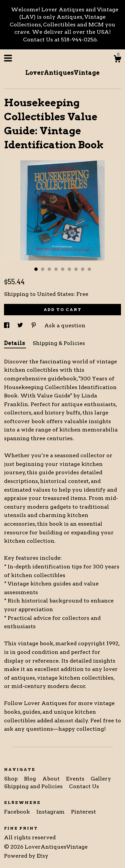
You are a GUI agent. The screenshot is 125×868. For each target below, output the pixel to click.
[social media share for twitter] (21, 325)
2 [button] (43, 269)
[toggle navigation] (8, 58)
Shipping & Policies (59, 343)
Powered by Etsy (26, 856)
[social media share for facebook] (7, 325)
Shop (11, 779)
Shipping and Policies (34, 786)
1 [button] (36, 269)
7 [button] (76, 269)
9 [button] (89, 269)
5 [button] (63, 269)
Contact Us (84, 786)
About (52, 779)
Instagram (51, 812)
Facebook (18, 812)
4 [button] (56, 269)
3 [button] (49, 269)
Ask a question (65, 325)
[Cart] (117, 60)
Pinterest (83, 812)
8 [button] (83, 269)
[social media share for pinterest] (34, 325)
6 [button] (69, 269)
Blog (31, 779)
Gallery (101, 779)
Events (76, 779)
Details (15, 343)
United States (55, 294)
